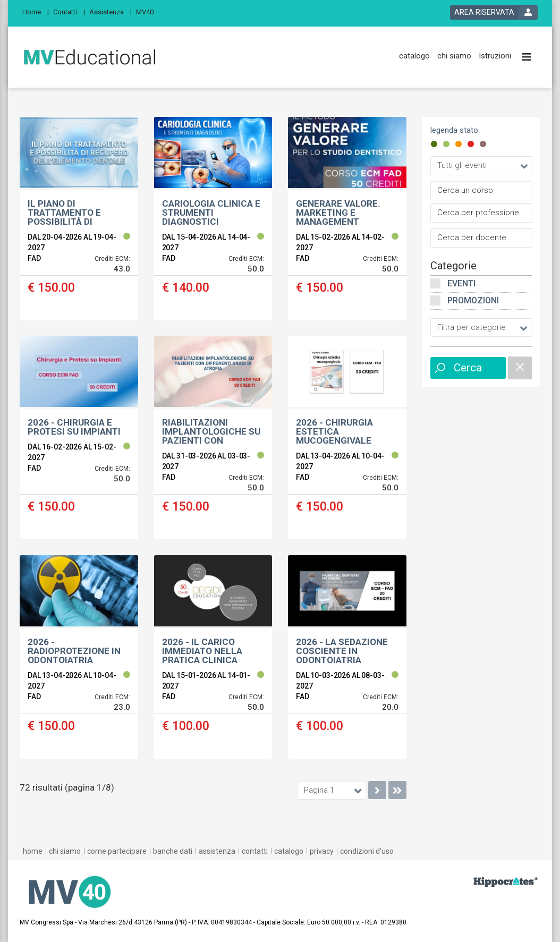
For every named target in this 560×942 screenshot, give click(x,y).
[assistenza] (217, 851)
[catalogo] (414, 56)
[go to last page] (397, 790)
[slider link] (506, 881)
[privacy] (322, 851)
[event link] (79, 219)
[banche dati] (173, 851)
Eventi (461, 283)
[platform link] (90, 57)
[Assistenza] (111, 11)
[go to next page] (377, 790)
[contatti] (255, 851)
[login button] (494, 12)
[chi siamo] (454, 56)
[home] (33, 851)
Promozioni (473, 300)
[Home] (36, 11)
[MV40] (148, 11)
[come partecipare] (117, 851)
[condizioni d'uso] (367, 851)
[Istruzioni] (495, 56)
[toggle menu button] (527, 58)
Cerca (468, 368)
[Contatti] (69, 11)
